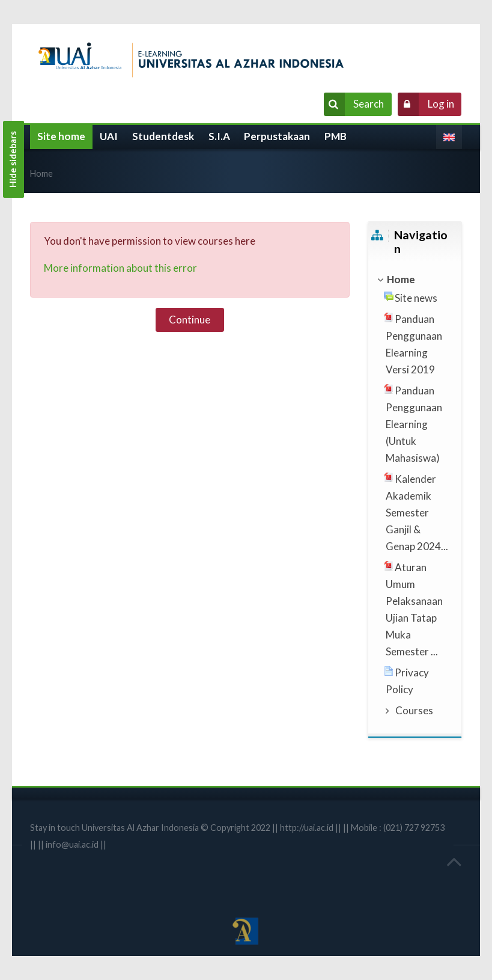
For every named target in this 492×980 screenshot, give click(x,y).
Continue (190, 320)
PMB (336, 136)
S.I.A (219, 136)
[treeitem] (415, 280)
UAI (109, 136)
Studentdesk (163, 136)
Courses (414, 710)
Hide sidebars (13, 159)
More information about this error (120, 268)
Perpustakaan (277, 136)
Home (41, 173)
